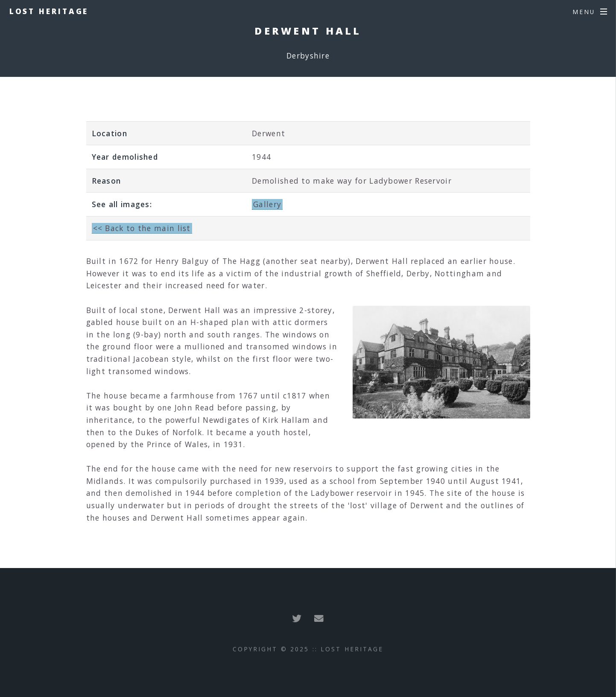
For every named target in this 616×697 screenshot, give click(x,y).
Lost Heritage (49, 11)
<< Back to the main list (142, 228)
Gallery (267, 204)
